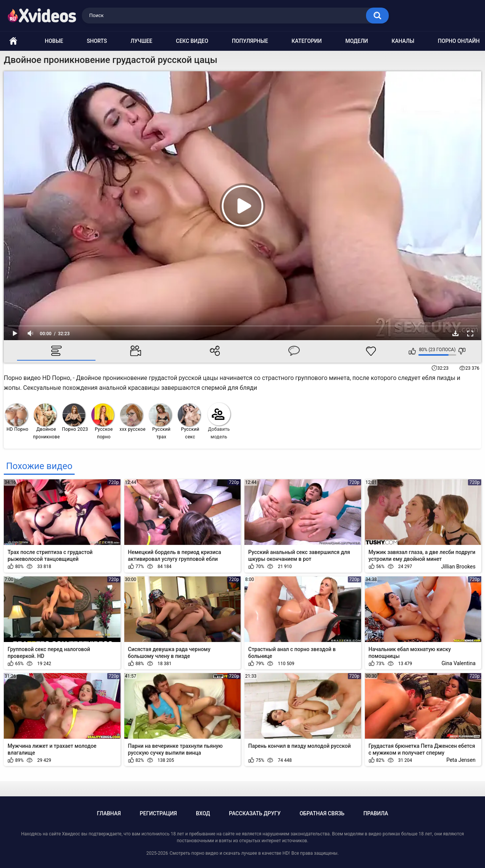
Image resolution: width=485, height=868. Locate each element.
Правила (376, 813)
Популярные (250, 41)
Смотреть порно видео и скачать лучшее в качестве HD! (229, 853)
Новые (54, 41)
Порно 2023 (75, 418)
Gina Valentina (458, 663)
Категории (307, 41)
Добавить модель (219, 421)
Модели (357, 41)
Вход (203, 813)
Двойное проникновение (46, 421)
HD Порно (17, 418)
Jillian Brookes (458, 567)
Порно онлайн (459, 41)
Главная (109, 813)
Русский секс (189, 421)
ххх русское (133, 418)
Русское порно (103, 421)
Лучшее (142, 41)
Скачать (455, 333)
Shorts (97, 41)
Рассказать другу (255, 813)
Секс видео (192, 41)
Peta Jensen (461, 760)
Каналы (403, 41)
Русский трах (160, 421)
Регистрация (158, 813)
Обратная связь (322, 813)
